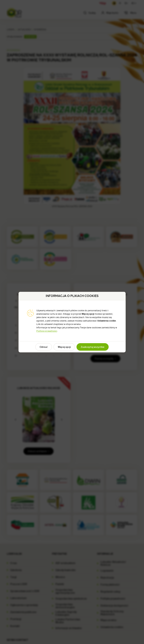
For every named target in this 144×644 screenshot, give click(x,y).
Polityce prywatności (47, 331)
